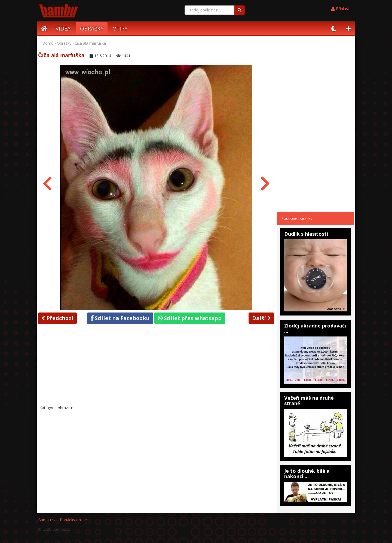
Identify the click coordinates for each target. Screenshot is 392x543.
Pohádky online (73, 520)
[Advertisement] (156, 366)
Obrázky (64, 43)
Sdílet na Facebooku (120, 318)
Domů (48, 43)
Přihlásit (341, 9)
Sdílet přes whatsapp (190, 318)
